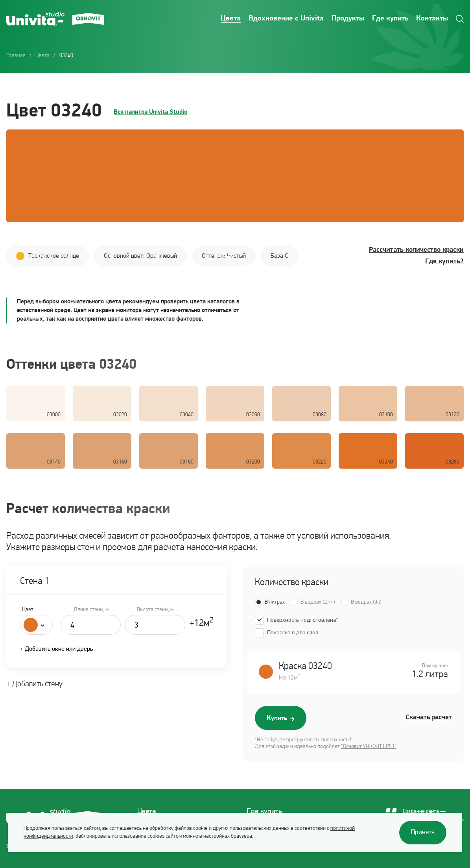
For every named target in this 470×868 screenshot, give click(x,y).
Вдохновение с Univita (286, 19)
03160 (120, 462)
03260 (452, 462)
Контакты (432, 19)
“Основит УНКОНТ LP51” (369, 747)
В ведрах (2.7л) (318, 602)
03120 (452, 415)
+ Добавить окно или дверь (56, 649)
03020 (120, 415)
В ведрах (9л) (366, 602)
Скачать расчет (429, 717)
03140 (54, 462)
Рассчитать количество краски (416, 250)
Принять (423, 832)
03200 (253, 462)
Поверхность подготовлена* (302, 620)
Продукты (348, 19)
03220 (320, 462)
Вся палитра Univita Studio (150, 112)
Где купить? (444, 261)
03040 (187, 415)
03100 (386, 415)
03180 (187, 462)
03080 (320, 415)
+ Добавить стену (34, 684)
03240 (386, 462)
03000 (54, 415)
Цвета (231, 19)
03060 (253, 415)
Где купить (390, 19)
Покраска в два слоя (293, 633)
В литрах (275, 602)
